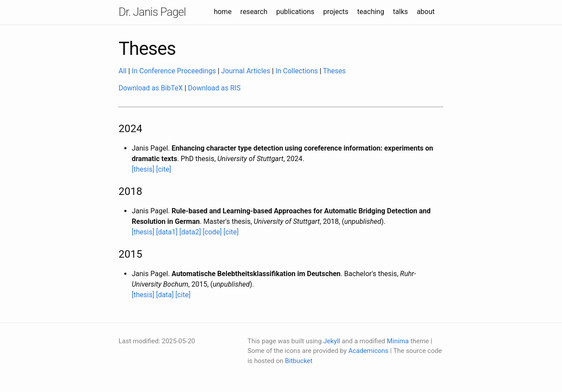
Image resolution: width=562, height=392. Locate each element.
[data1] (167, 232)
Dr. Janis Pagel (152, 12)
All (122, 71)
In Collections (297, 71)
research (254, 12)
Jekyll (331, 341)
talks (400, 12)
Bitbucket (299, 361)
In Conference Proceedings (174, 71)
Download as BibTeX (151, 88)
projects (336, 12)
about (426, 12)
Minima (398, 341)
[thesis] (143, 169)
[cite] (163, 169)
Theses (335, 71)
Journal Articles (246, 71)
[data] (165, 295)
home (223, 12)
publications (295, 12)
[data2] (190, 232)
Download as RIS (214, 88)
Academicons (368, 351)
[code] (213, 232)
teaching (371, 12)
